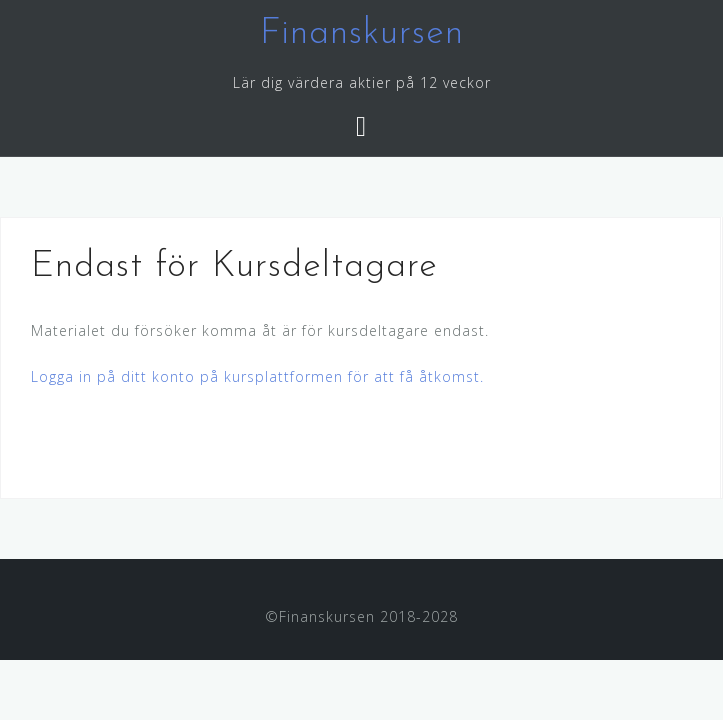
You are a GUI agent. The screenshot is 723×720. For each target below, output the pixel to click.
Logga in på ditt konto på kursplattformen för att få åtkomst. (257, 376)
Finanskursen (362, 34)
